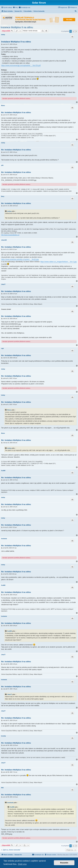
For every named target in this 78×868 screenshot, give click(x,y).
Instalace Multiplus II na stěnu (17, 27)
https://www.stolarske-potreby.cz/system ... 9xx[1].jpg (20, 259)
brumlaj (3, 736)
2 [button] (73, 31)
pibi (2, 165)
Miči (2, 788)
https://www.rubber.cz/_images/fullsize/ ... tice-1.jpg (58, 262)
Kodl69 (3, 471)
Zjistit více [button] (22, 864)
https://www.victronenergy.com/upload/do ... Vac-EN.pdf (21, 65)
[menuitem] (15, 7)
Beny (3, 196)
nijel (2, 348)
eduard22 (4, 240)
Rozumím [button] (64, 863)
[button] (76, 31)
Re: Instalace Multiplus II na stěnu (16, 112)
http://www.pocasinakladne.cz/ (10, 235)
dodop (3, 35)
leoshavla (4, 539)
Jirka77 (3, 284)
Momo (3, 106)
